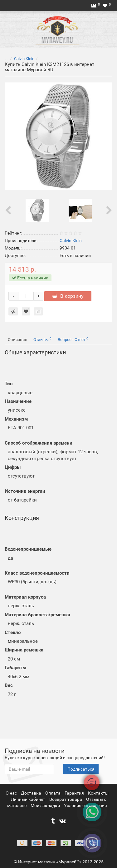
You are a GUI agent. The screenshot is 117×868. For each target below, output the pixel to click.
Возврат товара (66, 799)
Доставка (32, 793)
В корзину (68, 296)
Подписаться (81, 769)
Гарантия (75, 793)
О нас (12, 793)
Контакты (98, 793)
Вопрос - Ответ (73, 339)
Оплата (53, 793)
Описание (17, 340)
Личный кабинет (29, 799)
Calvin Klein (24, 59)
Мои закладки (45, 805)
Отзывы (42, 339)
